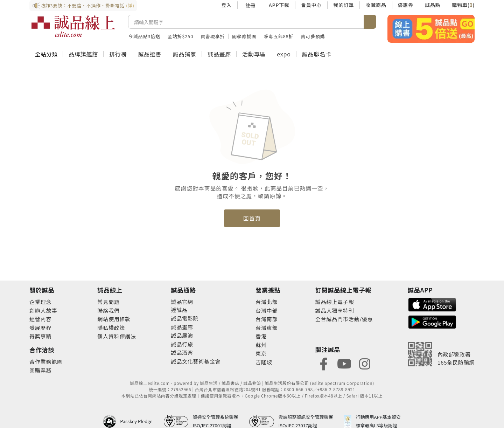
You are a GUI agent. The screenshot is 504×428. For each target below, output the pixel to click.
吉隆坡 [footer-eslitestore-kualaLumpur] (264, 362)
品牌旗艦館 (83, 54)
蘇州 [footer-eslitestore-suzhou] (261, 345)
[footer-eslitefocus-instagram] (365, 363)
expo (284, 54)
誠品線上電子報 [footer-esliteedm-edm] (335, 302)
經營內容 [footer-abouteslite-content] (40, 319)
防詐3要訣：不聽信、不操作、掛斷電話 (83, 6)
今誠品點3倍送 (144, 36)
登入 (226, 5)
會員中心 (311, 5)
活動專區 (254, 54)
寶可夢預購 (313, 36)
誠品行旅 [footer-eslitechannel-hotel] (182, 344)
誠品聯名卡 (317, 54)
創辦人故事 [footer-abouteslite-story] (43, 310)
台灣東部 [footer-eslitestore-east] (267, 328)
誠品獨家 (185, 54)
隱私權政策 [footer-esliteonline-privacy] (111, 328)
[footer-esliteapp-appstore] (432, 304)
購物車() (463, 5)
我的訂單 (344, 5)
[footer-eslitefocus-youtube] (344, 363)
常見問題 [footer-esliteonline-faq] (108, 302)
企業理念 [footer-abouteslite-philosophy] (40, 302)
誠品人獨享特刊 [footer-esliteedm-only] (335, 310)
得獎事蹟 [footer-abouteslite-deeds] (40, 336)
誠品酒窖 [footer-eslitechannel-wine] (182, 353)
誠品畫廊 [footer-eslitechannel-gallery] (182, 327)
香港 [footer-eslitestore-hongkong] (261, 336)
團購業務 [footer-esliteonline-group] (40, 370)
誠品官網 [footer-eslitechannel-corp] (182, 302)
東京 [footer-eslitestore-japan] (261, 353)
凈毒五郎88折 (278, 36)
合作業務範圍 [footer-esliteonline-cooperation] (46, 362)
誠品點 (433, 5)
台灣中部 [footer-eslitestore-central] (267, 310)
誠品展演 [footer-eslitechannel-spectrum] (182, 335)
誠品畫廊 (219, 54)
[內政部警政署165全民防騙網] (441, 354)
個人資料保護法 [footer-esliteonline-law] (117, 336)
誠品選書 (150, 54)
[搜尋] (246, 22)
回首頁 (252, 218)
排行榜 (118, 54)
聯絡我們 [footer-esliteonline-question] (108, 310)
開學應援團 (244, 36)
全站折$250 (180, 36)
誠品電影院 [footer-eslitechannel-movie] (185, 318)
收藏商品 (376, 5)
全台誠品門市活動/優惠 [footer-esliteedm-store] (344, 319)
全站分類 (46, 54)
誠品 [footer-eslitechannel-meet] (182, 310)
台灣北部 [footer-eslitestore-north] (267, 302)
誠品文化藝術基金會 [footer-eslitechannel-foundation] (196, 361)
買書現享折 (213, 36)
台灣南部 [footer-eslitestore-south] (267, 319)
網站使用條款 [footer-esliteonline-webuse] (114, 319)
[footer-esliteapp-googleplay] (432, 321)
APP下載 (279, 5)
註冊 (250, 5)
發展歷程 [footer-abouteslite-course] (40, 328)
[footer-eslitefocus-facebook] (324, 363)
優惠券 (406, 5)
